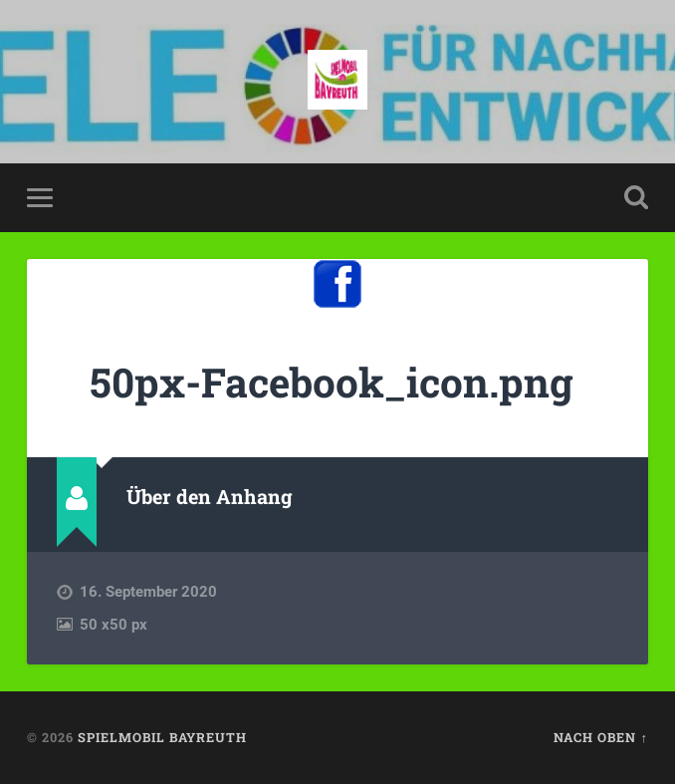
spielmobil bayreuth (162, 737)
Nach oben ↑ (600, 737)
